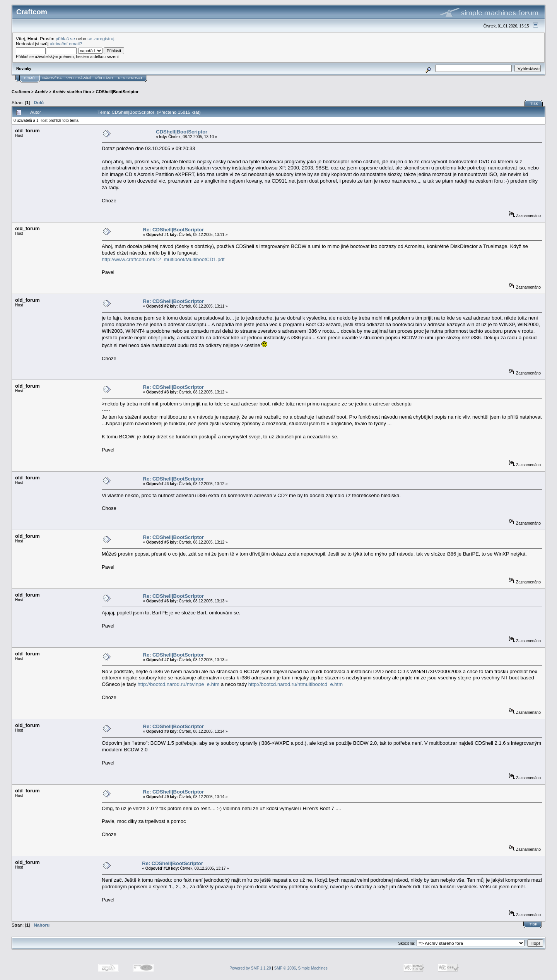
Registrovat (130, 78)
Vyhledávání (79, 78)
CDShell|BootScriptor (117, 92)
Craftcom (21, 92)
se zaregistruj (101, 38)
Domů (29, 78)
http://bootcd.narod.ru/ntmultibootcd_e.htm (296, 684)
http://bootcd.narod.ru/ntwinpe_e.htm (179, 684)
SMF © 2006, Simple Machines (301, 968)
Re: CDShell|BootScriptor (173, 230)
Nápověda (52, 78)
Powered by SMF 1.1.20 (250, 968)
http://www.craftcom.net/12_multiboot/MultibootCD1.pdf (163, 259)
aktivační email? (66, 44)
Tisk (534, 104)
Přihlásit (105, 78)
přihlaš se (65, 38)
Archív (41, 92)
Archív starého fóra (72, 92)
